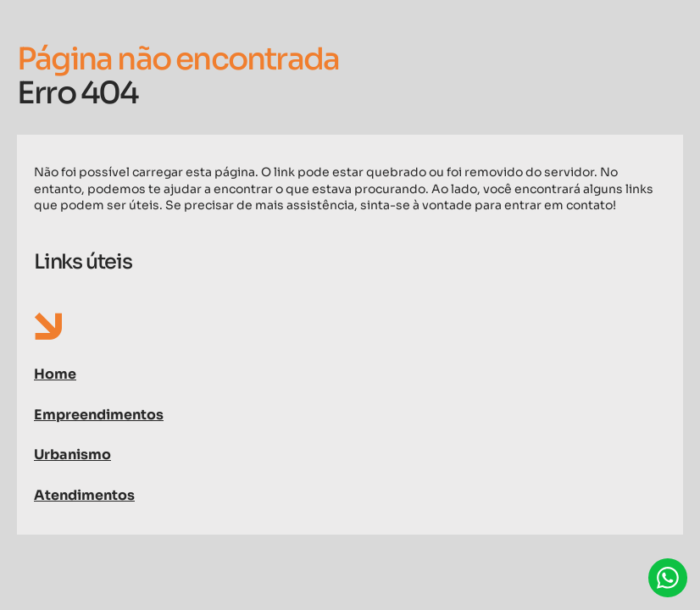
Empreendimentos (99, 415)
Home (55, 374)
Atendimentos (84, 495)
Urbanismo (72, 455)
